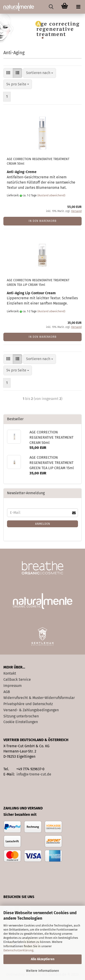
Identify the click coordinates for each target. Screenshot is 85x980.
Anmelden (43, 524)
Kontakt (10, 673)
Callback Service (17, 679)
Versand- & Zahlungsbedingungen (31, 710)
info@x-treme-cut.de (34, 774)
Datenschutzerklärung (18, 950)
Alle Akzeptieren (43, 959)
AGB (7, 692)
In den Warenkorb (42, 221)
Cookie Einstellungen (21, 722)
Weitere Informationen (42, 971)
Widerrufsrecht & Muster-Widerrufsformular (39, 698)
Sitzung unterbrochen (21, 716)
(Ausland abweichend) (51, 195)
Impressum (13, 686)
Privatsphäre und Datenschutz (28, 704)
